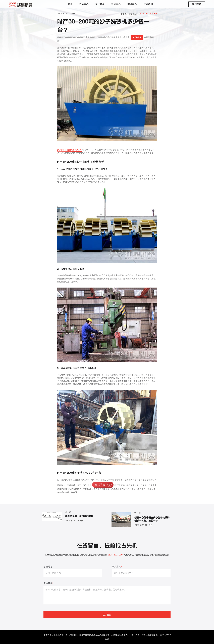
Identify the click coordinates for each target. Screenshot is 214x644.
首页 (70, 4)
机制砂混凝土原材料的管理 (79, 516)
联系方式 (117, 567)
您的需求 (48, 583)
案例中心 (132, 4)
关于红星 (100, 4)
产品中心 (84, 4)
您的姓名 (48, 567)
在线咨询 (100, 485)
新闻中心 (116, 4)
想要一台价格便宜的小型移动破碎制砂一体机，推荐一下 (152, 519)
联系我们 (148, 4)
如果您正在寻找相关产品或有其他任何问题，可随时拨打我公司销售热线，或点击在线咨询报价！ (106, 39)
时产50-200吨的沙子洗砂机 (70, 150)
